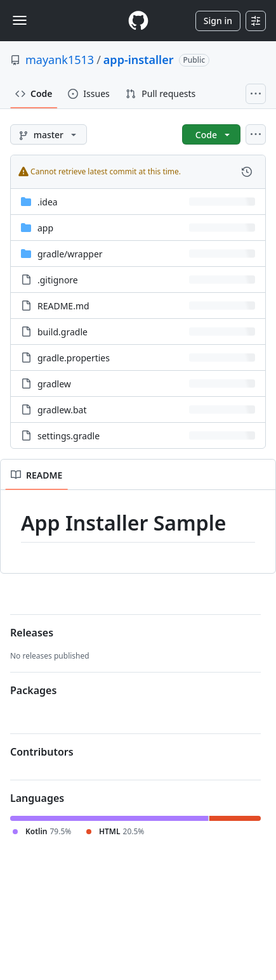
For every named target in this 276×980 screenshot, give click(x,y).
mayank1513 (60, 60)
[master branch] (49, 134)
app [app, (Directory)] (45, 228)
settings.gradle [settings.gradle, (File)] (69, 436)
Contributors (42, 752)
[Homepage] (138, 21)
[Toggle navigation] (20, 20)
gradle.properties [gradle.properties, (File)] (74, 358)
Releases (32, 633)
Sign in (218, 21)
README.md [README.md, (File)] (63, 306)
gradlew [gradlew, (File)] (54, 384)
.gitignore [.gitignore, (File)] (58, 280)
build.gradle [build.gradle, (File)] (62, 332)
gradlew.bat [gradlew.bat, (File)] (62, 410)
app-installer (139, 60)
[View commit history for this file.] (247, 172)
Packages (33, 690)
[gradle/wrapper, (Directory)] (70, 254)
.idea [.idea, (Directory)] (48, 202)
